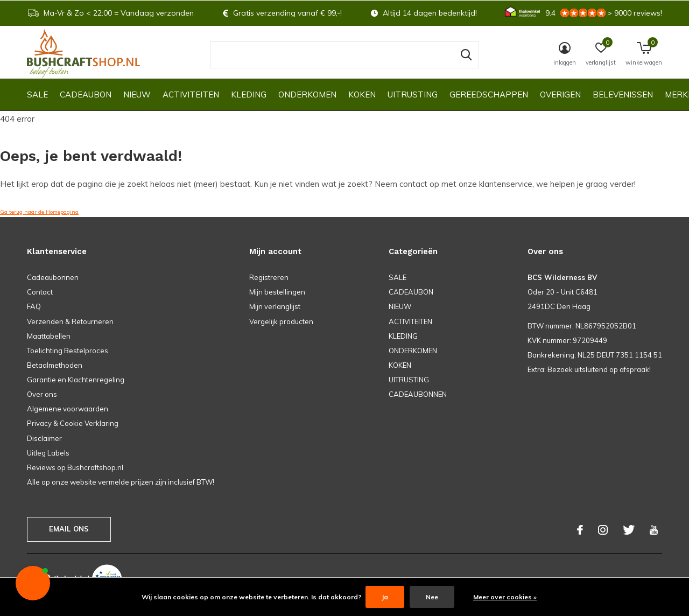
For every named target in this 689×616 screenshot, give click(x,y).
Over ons (42, 394)
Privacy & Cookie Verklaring (73, 423)
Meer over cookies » (505, 597)
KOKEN (362, 94)
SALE (37, 94)
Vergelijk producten (281, 321)
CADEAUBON (86, 94)
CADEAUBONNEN (418, 394)
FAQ (34, 306)
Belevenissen (623, 94)
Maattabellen (49, 336)
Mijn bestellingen (277, 292)
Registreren (269, 277)
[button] (33, 583)
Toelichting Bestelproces (68, 351)
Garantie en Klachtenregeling (76, 380)
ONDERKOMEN (307, 94)
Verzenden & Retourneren (70, 321)
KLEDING (249, 94)
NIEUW (137, 94)
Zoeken (464, 55)
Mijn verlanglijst (275, 306)
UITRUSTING (413, 94)
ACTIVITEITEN (191, 94)
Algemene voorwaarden (68, 409)
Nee (432, 597)
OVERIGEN (560, 94)
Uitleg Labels (48, 453)
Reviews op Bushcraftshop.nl (75, 467)
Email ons (69, 529)
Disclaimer (44, 438)
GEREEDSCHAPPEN (489, 94)
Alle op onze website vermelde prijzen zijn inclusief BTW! (121, 482)
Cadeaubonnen (53, 277)
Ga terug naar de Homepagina (39, 212)
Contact (40, 292)
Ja (385, 597)
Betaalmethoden (55, 365)
